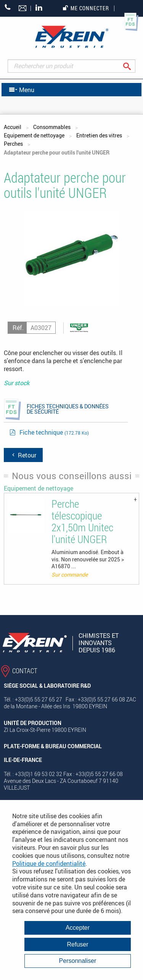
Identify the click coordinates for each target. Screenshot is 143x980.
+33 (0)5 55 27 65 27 (8, 7)
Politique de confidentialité (49, 864)
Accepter (78, 928)
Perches (13, 144)
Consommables (52, 127)
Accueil (13, 127)
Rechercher (133, 66)
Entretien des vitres (99, 135)
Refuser (77, 944)
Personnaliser (78, 961)
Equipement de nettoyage (34, 135)
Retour (23, 455)
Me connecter (86, 8)
